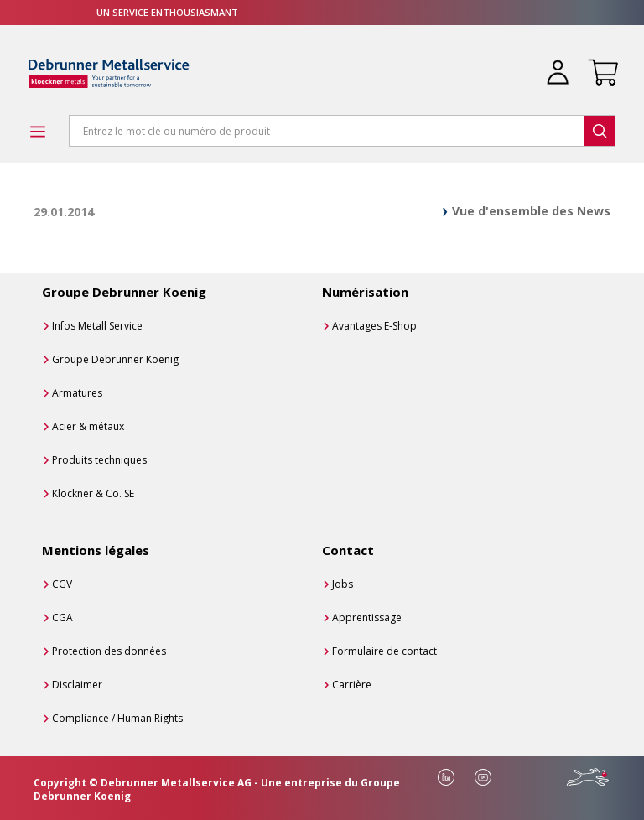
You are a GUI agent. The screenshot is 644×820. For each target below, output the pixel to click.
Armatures (77, 393)
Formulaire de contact (384, 651)
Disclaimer (77, 685)
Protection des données (109, 651)
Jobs (343, 584)
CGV (62, 584)
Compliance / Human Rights (117, 718)
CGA (62, 618)
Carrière (352, 685)
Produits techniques (99, 460)
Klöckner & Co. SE (93, 493)
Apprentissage (367, 618)
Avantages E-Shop (374, 326)
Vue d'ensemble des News (531, 211)
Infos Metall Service (97, 326)
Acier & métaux (88, 426)
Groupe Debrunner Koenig (115, 359)
